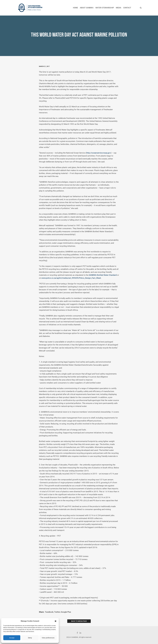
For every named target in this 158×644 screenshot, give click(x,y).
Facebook (49, 612)
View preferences (48, 638)
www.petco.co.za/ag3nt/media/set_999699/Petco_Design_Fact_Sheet (71, 278)
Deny (30, 638)
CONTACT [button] (127, 8)
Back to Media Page (79, 621)
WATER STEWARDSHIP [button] (105, 8)
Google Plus (66, 612)
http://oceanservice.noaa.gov (99, 153)
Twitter (57, 612)
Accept (12, 638)
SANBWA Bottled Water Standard (103, 275)
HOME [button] (75, 8)
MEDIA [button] (119, 8)
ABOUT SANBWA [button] (87, 8)
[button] (56, 621)
